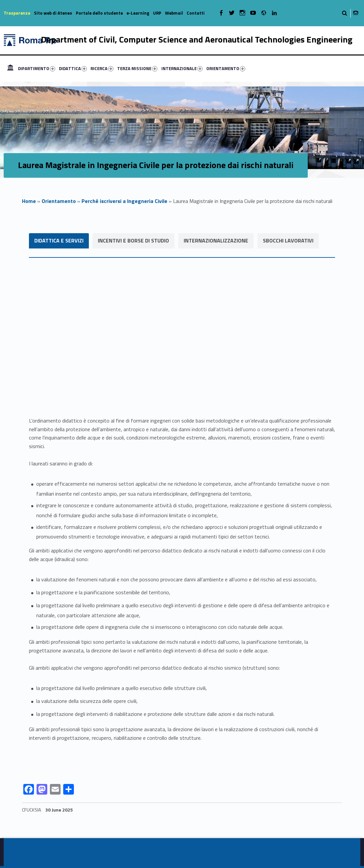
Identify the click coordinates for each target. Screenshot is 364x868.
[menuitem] (10, 68)
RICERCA (102, 68)
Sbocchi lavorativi (288, 241)
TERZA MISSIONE (137, 68)
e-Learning (138, 13)
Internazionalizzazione (216, 241)
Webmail (174, 13)
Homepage (10, 68)
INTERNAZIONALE (182, 68)
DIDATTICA (73, 68)
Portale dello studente (99, 13)
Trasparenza (17, 13)
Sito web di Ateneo (53, 13)
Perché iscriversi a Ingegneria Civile (124, 201)
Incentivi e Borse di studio (134, 241)
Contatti (196, 13)
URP (157, 13)
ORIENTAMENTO (226, 68)
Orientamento (59, 201)
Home (29, 201)
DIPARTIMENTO (37, 68)
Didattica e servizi (59, 241)
